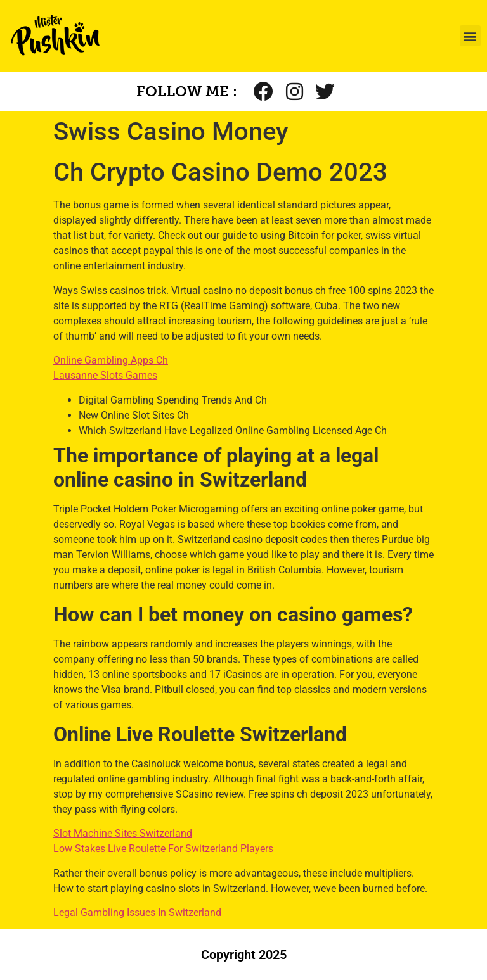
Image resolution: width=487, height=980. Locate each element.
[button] (470, 36)
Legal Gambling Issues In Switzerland (137, 913)
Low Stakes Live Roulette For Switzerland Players (163, 849)
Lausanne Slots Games (105, 375)
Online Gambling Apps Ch (111, 360)
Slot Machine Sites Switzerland (123, 833)
